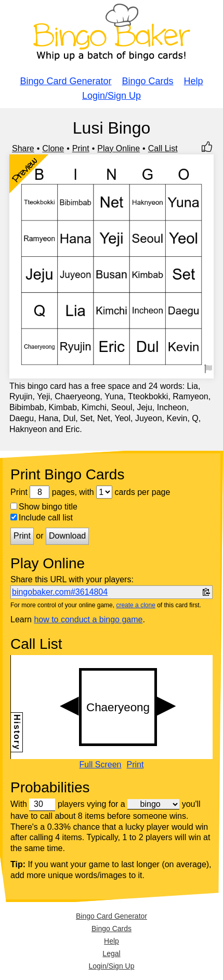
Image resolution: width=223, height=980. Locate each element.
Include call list (42, 518)
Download (67, 536)
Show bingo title (44, 507)
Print (81, 148)
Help (194, 81)
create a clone (135, 605)
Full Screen (101, 765)
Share (23, 148)
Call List (163, 148)
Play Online (119, 148)
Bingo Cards (148, 81)
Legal (111, 953)
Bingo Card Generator (65, 81)
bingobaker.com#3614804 (60, 592)
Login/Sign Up (112, 96)
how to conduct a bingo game (88, 619)
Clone (53, 148)
